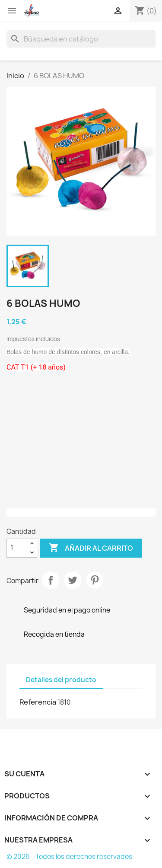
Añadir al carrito (91, 548)
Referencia (38, 702)
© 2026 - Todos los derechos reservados (69, 857)
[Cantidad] (17, 548)
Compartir (51, 580)
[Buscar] (81, 39)
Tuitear (73, 580)
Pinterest (95, 580)
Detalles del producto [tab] (61, 680)
